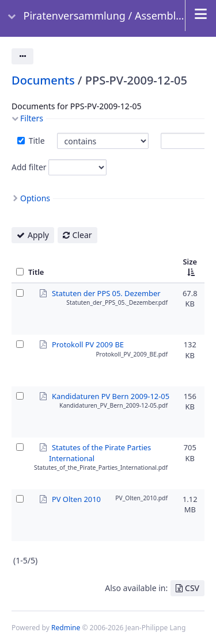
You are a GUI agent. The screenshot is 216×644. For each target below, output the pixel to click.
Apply (38, 235)
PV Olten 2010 (76, 499)
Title (36, 141)
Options (35, 198)
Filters (32, 118)
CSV (192, 588)
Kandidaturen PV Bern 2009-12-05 (111, 396)
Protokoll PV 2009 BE (88, 344)
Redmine (66, 628)
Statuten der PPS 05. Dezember (106, 293)
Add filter (29, 167)
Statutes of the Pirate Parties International (100, 447)
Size (190, 262)
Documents (43, 80)
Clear (82, 235)
